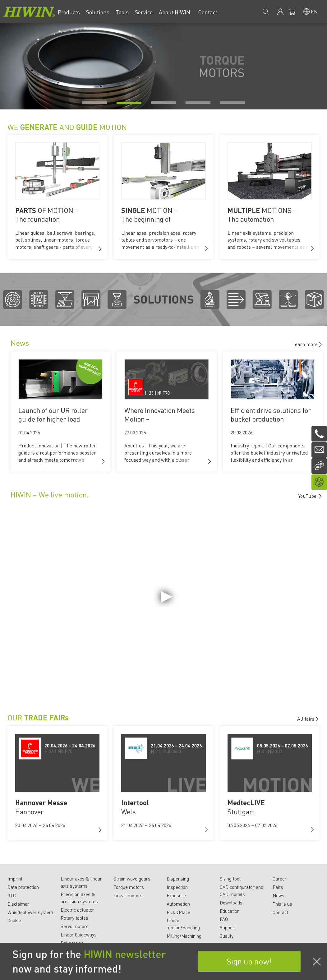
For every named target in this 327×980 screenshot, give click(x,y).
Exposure (176, 895)
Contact (280, 912)
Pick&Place (178, 912)
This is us (282, 904)
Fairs (278, 887)
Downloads (231, 903)
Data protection (23, 887)
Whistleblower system (30, 912)
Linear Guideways (79, 935)
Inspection (177, 887)
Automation (178, 904)
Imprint (15, 879)
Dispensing (178, 879)
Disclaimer (18, 904)
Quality (227, 936)
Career (280, 879)
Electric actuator (77, 910)
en (314, 11)
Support (228, 927)
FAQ (224, 919)
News (279, 895)
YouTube (308, 496)
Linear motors (128, 895)
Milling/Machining (184, 936)
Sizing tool (230, 879)
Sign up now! (249, 961)
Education (230, 911)
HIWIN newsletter (125, 954)
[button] (100, 249)
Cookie (14, 920)
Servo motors (75, 926)
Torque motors (129, 887)
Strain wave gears (132, 879)
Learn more (307, 344)
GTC (12, 895)
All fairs (308, 719)
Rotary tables (74, 918)
